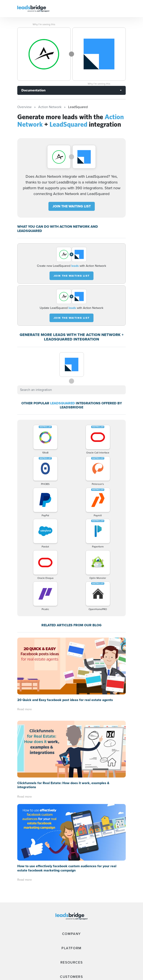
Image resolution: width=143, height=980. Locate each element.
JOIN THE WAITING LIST (72, 206)
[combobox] (71, 390)
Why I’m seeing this (44, 24)
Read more (25, 652)
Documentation (33, 90)
